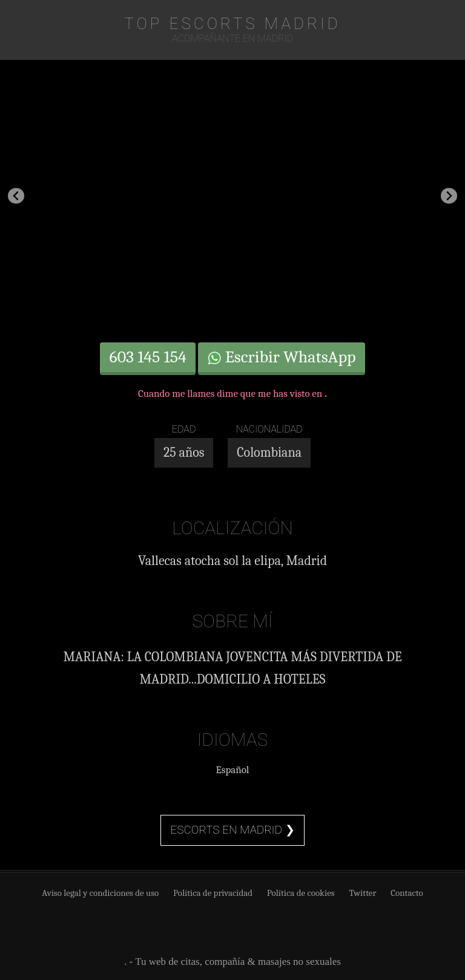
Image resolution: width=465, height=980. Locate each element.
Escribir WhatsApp (282, 357)
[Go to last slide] (16, 196)
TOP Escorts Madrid (232, 24)
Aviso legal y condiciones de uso (100, 893)
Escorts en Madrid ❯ (232, 830)
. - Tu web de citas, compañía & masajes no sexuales (232, 962)
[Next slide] (449, 196)
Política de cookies (301, 893)
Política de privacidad (213, 893)
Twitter (362, 893)
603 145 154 (147, 357)
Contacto (407, 893)
